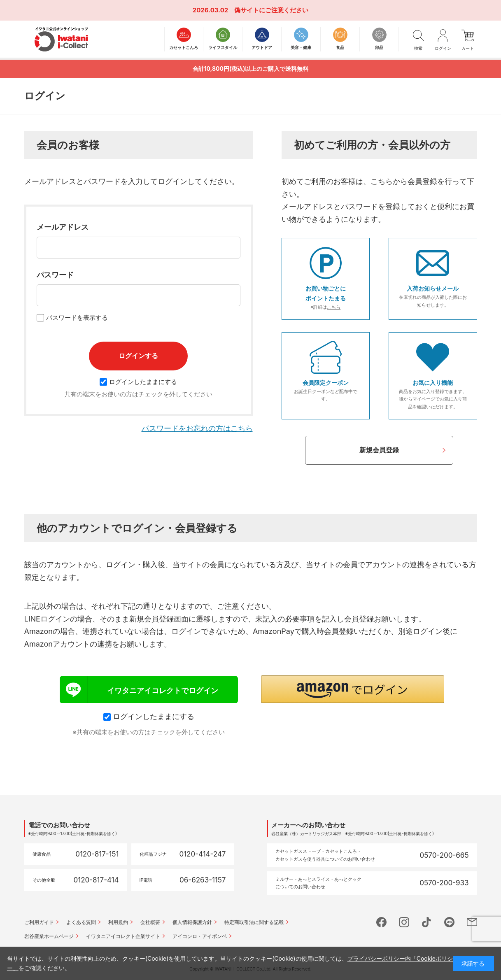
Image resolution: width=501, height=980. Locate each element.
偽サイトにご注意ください (271, 10)
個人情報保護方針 (192, 922)
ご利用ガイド (39, 922)
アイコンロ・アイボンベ (200, 936)
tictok (427, 922)
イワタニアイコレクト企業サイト (123, 936)
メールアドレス (63, 227)
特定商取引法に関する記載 (254, 922)
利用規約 (118, 922)
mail (472, 922)
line (449, 922)
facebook (381, 922)
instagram (404, 922)
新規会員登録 (379, 450)
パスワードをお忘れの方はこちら (197, 428)
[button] (353, 689)
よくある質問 (81, 922)
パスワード (55, 275)
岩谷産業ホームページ (49, 936)
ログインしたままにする (138, 382)
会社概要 (150, 922)
